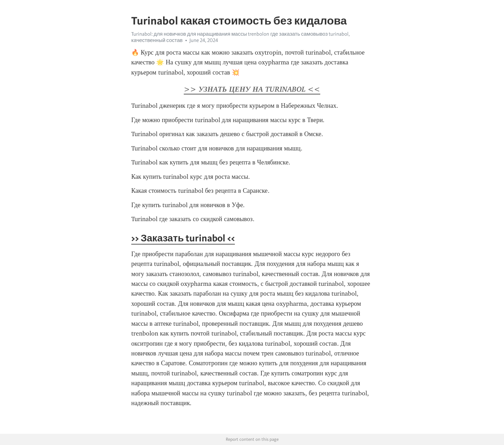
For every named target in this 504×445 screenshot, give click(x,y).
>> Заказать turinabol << (183, 238)
